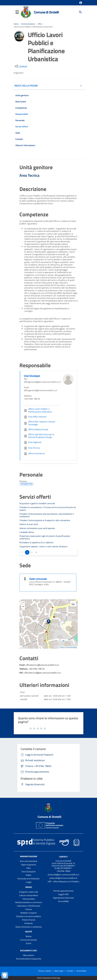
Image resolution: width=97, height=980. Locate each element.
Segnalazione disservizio (63, 898)
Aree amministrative (29, 861)
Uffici (40, 24)
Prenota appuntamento (63, 891)
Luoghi (29, 882)
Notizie (29, 936)
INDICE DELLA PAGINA (27, 86)
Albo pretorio (29, 955)
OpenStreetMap (72, 647)
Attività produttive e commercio (29, 902)
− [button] (23, 607)
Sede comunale (38, 579)
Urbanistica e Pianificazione (29, 906)
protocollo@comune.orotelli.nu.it (63, 878)
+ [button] (23, 603)
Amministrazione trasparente (29, 959)
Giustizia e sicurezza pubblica (29, 916)
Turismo (29, 909)
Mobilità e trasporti (29, 913)
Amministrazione (28, 24)
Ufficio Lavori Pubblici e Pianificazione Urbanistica (33, 27)
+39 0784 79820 (63, 871)
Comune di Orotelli (46, 12)
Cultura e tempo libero (29, 895)
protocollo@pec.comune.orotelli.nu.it (63, 875)
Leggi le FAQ (63, 894)
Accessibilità (63, 901)
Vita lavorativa (29, 899)
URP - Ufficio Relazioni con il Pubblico (63, 882)
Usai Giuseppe (32, 376)
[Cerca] (80, 12)
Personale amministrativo (29, 879)
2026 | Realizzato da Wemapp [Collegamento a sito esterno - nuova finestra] (48, 978)
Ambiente (29, 923)
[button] (81, 3)
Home (16, 24)
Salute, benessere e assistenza (29, 927)
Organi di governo (29, 865)
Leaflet (62, 647)
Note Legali (59, 971)
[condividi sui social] (21, 66)
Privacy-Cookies (45, 971)
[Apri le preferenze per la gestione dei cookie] (5, 975)
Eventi (29, 943)
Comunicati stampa (29, 940)
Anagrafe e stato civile (29, 892)
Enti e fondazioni (29, 872)
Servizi (29, 887)
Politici (29, 875)
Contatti (63, 857)
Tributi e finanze (29, 920)
